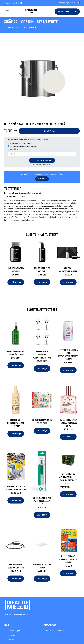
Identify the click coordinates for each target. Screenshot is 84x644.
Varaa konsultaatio (67, 12)
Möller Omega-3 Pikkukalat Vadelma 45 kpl (68, 559)
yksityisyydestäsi (45, 164)
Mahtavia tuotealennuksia (21, 143)
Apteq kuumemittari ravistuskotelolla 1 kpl (42, 501)
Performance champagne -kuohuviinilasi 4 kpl (42, 354)
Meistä (11, 640)
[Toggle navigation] (7, 11)
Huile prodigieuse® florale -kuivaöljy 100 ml (68, 423)
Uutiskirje (14, 149)
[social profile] (21, 3)
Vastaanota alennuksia (42, 160)
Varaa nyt (42, 179)
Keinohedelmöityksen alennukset (24, 146)
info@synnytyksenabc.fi (67, 3)
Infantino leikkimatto (42, 420)
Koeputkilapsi (14, 631)
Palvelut (12, 635)
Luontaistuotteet (14, 27)
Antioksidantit (30, 27)
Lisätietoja (49, 131)
